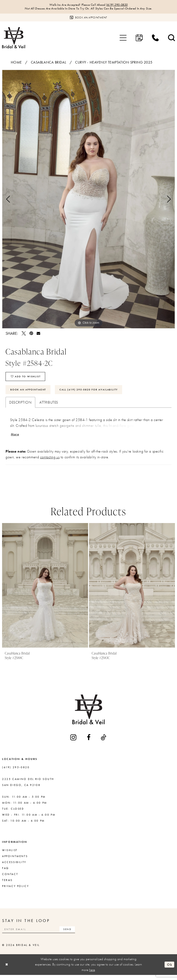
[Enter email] (42, 934)
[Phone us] (155, 38)
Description (20, 406)
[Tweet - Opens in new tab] (24, 334)
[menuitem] (123, 38)
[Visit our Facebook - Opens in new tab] (89, 742)
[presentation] (45, 589)
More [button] (16, 438)
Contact (10, 878)
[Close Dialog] (7, 970)
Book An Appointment (30, 393)
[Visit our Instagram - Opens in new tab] (74, 741)
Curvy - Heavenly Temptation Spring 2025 (114, 63)
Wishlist (10, 854)
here (92, 975)
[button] (123, 38)
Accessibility (14, 866)
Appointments (15, 860)
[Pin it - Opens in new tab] (31, 334)
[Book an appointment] (88, 18)
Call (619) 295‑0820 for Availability (96, 393)
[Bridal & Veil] (14, 38)
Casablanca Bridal (49, 63)
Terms (7, 884)
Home (16, 63)
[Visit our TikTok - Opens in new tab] (104, 742)
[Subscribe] (75, 934)
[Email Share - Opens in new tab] (38, 334)
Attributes (49, 406)
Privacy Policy (15, 890)
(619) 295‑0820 (119, 5)
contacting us (50, 461)
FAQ (6, 872)
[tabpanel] (88, 200)
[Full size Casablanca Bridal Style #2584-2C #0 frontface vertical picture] (88, 200)
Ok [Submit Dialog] (169, 969)
